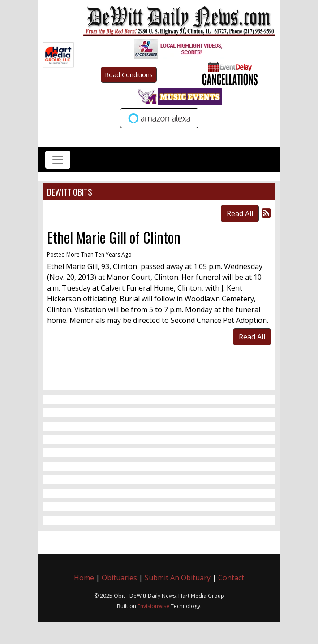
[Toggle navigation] (58, 160)
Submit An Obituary (178, 578)
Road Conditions (129, 75)
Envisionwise (153, 606)
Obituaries (119, 578)
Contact (231, 578)
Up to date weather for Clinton (271, 135)
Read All (240, 213)
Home (84, 578)
